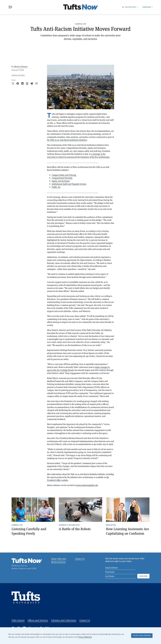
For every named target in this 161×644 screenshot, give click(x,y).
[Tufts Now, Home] (80, 7)
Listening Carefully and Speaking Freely (29, 531)
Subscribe (147, 7)
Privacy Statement (85, 637)
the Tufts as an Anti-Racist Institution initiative (67, 140)
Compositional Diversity (62, 178)
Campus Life (80, 24)
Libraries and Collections (64, 620)
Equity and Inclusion (61, 181)
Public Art (56, 187)
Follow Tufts (130, 7)
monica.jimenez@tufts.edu (87, 485)
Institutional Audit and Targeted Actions (69, 184)
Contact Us (80, 559)
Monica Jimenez (21, 67)
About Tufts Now (59, 559)
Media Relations (58, 562)
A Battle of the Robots (75, 529)
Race (23, 75)
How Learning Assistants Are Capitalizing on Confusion (127, 531)
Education (111, 525)
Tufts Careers (18, 620)
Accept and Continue (142, 636)
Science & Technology (69, 525)
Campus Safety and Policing (64, 175)
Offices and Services (38, 620)
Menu (10, 7)
